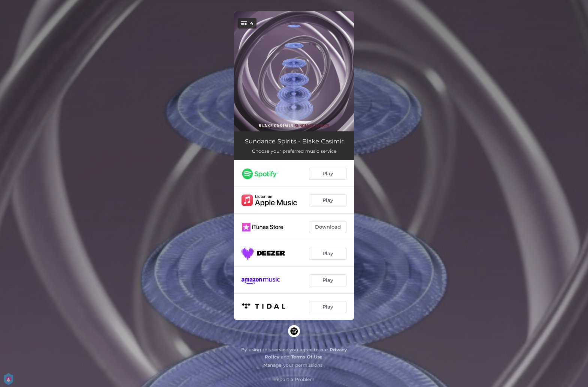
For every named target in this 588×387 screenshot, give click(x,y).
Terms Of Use (307, 357)
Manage (272, 365)
